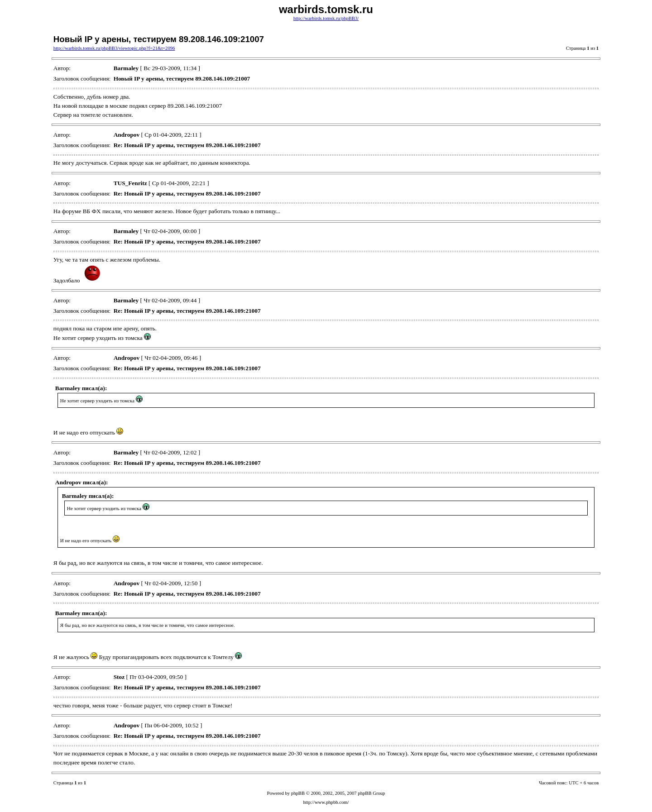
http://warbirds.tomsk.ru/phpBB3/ (326, 18)
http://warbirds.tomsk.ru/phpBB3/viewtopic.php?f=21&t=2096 (114, 48)
